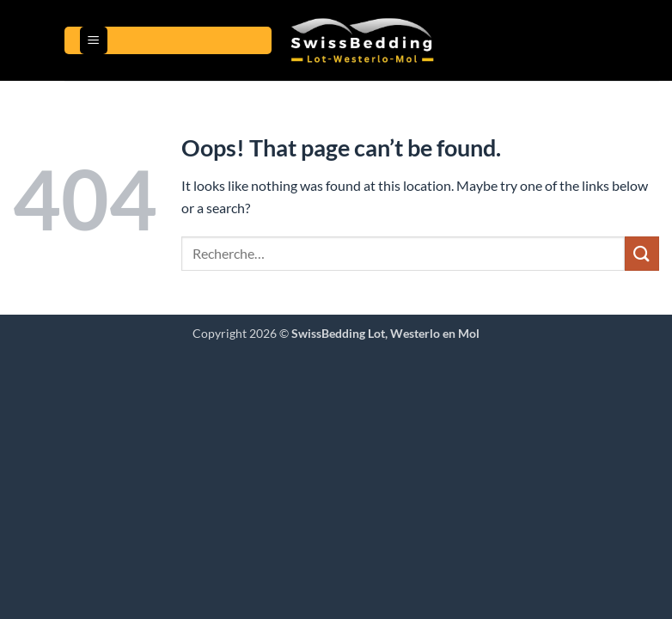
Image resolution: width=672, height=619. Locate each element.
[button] (94, 41)
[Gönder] (642, 253)
